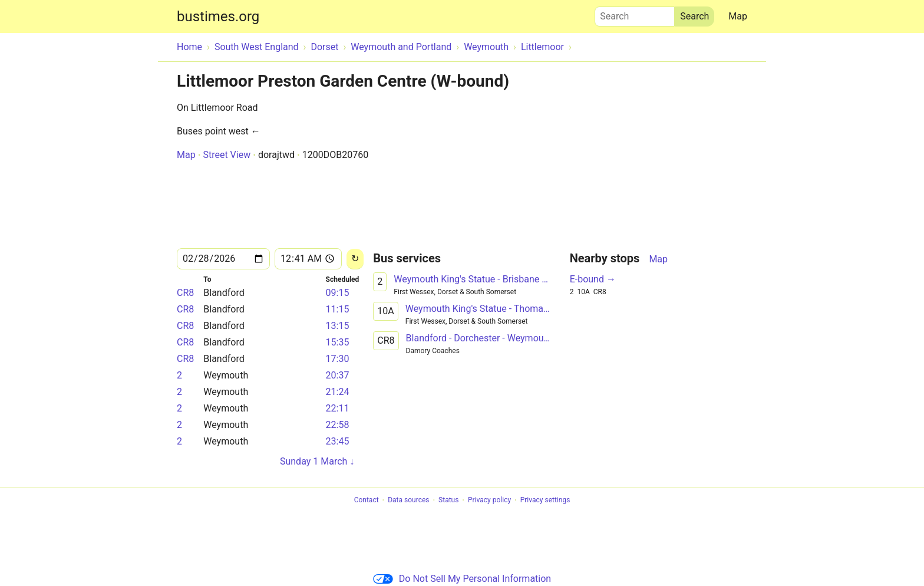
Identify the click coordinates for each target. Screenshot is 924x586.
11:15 (338, 309)
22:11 (338, 408)
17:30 (338, 359)
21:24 (338, 392)
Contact (367, 501)
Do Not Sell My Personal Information (462, 579)
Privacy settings (545, 501)
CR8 (185, 293)
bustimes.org (218, 17)
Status (448, 501)
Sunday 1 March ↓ (317, 461)
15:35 (338, 342)
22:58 (338, 425)
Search (635, 14)
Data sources (408, 501)
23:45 (338, 441)
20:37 (338, 375)
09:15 (338, 293)
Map (738, 16)
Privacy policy (489, 501)
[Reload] (355, 259)
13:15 (338, 326)
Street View (227, 155)
